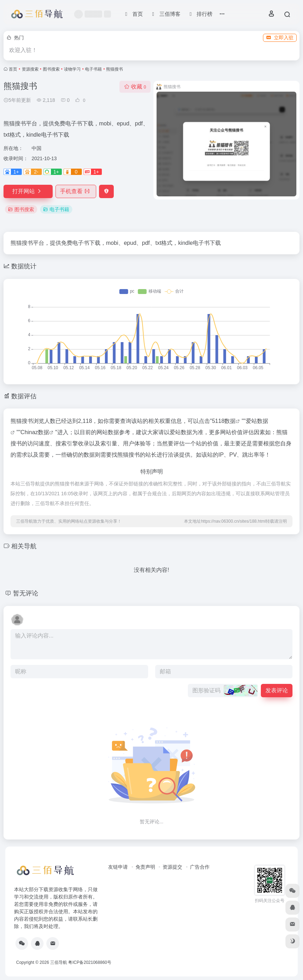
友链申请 (118, 867)
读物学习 (72, 69)
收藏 (135, 87)
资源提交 (172, 867)
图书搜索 (51, 69)
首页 (13, 69)
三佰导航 (59, 962)
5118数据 (224, 421)
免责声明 (145, 867)
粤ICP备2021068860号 (90, 962)
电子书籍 (93, 69)
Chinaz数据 (35, 432)
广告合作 (200, 867)
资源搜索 (30, 69)
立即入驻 (280, 38)
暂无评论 (26, 593)
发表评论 (277, 690)
